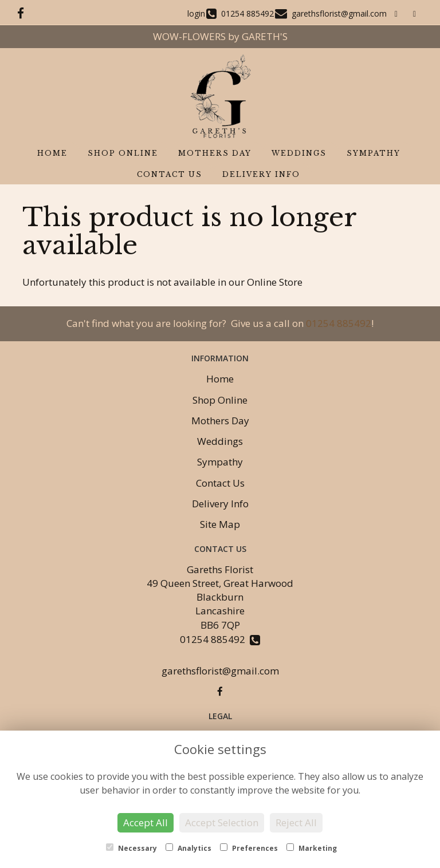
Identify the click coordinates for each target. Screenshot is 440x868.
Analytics (188, 848)
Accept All (146, 822)
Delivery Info (261, 174)
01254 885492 (339, 323)
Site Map (220, 524)
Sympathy (374, 153)
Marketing (312, 848)
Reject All (296, 822)
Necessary (131, 848)
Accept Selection (222, 822)
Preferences (249, 848)
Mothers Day (215, 153)
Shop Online (123, 153)
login (196, 13)
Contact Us (170, 174)
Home (52, 153)
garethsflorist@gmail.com (220, 671)
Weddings (299, 153)
